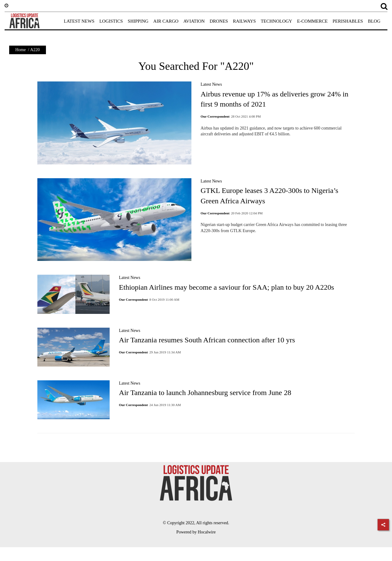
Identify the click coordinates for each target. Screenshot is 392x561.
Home (21, 50)
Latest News (211, 84)
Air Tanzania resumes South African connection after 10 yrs (207, 340)
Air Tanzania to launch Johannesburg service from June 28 (205, 393)
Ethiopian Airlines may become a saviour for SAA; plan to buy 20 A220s (226, 287)
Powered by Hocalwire (196, 532)
